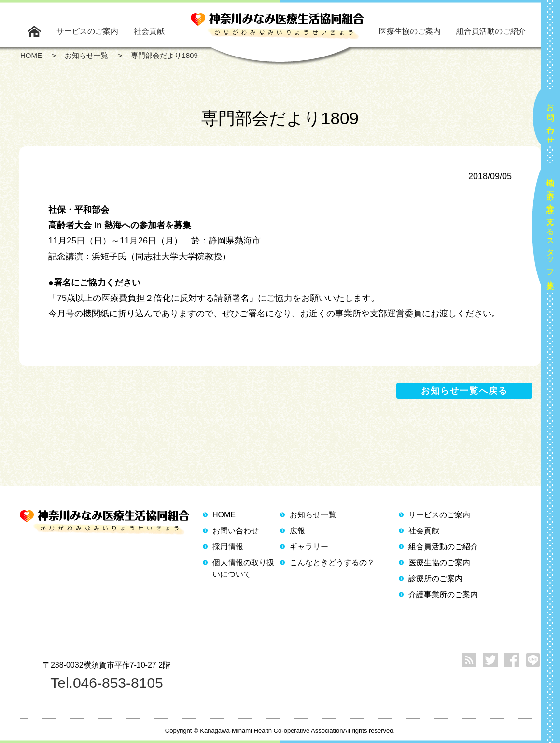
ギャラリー (309, 547)
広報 (297, 531)
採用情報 (228, 547)
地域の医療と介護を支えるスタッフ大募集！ (551, 230)
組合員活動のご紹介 (491, 31)
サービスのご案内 (87, 31)
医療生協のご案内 (410, 31)
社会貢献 (149, 31)
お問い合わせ (551, 120)
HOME (224, 515)
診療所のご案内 (435, 579)
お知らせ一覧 (313, 515)
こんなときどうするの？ (332, 563)
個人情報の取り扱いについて (243, 568)
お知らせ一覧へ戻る (464, 391)
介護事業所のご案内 (443, 594)
